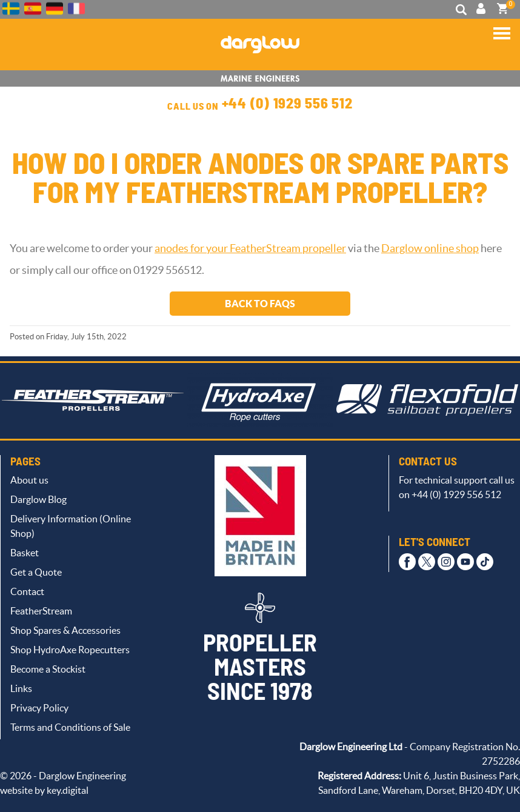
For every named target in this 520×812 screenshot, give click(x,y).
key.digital (68, 790)
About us (29, 480)
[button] (502, 38)
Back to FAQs (260, 304)
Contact (27, 591)
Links (21, 688)
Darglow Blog (38, 499)
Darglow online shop (430, 248)
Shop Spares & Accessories (65, 630)
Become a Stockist (48, 669)
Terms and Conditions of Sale (70, 727)
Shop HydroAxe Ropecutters (70, 650)
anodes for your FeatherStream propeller (250, 248)
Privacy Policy (39, 708)
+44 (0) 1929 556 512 (287, 104)
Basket (25, 553)
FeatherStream (41, 611)
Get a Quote (36, 572)
